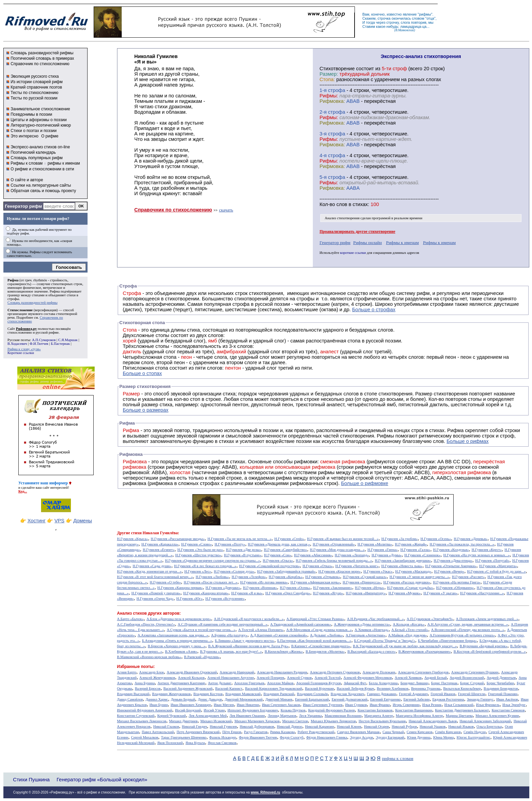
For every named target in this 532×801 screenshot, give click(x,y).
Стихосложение (20, 310)
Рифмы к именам (403, 243)
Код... (23, 491)
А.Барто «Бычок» (130, 619)
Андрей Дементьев (501, 678)
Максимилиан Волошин (343, 716)
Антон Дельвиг (220, 683)
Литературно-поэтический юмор (41, 125)
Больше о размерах (146, 410)
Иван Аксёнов (507, 699)
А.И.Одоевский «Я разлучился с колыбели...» (249, 619)
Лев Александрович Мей (208, 716)
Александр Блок (151, 672)
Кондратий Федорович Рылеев (331, 710)
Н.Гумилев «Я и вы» (247, 593)
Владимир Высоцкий (133, 694)
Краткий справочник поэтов (36, 87)
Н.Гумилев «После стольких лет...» (210, 582)
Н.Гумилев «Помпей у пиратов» (156, 593)
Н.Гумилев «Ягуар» (328, 593)
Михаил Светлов (295, 721)
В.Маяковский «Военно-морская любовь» (149, 657)
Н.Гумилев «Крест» (487, 550)
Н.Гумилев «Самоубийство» (286, 550)
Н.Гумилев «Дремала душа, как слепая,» (279, 544)
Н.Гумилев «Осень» (436, 539)
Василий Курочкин (320, 688)
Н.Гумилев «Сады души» (152, 566)
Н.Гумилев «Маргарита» (498, 566)
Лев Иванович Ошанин (247, 716)
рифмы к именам (64, 163)
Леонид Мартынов (282, 716)
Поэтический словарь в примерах (42, 58)
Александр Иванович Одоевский (192, 672)
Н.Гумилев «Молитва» (375, 544)
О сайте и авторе (27, 180)
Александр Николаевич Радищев (282, 672)
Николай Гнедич (194, 727)
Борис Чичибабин (500, 683)
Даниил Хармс (157, 699)
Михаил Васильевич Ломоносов (142, 721)
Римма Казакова (282, 732)
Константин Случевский (136, 716)
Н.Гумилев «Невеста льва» (402, 566)
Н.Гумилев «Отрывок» (323, 577)
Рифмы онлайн (368, 243)
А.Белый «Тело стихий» (410, 630)
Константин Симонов (508, 710)
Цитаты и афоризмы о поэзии (39, 120)
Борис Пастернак (444, 683)
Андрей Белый (436, 678)
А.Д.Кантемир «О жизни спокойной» (279, 635)
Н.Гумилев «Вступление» (225, 599)
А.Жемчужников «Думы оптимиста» (362, 624)
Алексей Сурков (299, 678)
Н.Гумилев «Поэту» (230, 544)
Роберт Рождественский (316, 732)
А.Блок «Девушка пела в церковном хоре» (179, 619)
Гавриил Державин (381, 694)
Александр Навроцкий (237, 672)
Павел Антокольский (158, 732)
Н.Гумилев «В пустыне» (243, 555)
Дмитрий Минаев (279, 699)
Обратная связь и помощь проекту (43, 191)
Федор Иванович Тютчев (258, 737)
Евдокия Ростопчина (448, 699)
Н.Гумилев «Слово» (196, 544)
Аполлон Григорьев (249, 683)
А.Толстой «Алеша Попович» (261, 630)
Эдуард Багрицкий (390, 737)
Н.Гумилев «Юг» (189, 599)
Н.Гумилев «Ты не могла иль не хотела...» (239, 539)
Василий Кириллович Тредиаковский (273, 688)
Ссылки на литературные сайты (41, 185)
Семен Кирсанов (420, 732)
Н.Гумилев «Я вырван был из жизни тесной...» (343, 539)
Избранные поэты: (136, 667)
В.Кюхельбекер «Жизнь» (284, 651)
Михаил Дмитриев (183, 721)
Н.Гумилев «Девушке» (223, 588)
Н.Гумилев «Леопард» (352, 555)
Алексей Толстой (328, 678)
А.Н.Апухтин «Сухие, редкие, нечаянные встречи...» (468, 624)
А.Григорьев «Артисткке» (366, 635)
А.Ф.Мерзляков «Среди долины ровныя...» (319, 630)
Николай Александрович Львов (433, 721)
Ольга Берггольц (489, 727)
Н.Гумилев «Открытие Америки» (451, 566)
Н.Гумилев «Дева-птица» (453, 561)
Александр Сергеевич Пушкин (475, 672)
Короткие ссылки (21, 353)
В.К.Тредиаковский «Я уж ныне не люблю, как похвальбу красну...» (405, 646)
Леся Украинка (310, 716)
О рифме (50, 136)
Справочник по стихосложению (40, 64)
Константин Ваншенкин (414, 710)
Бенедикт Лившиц (414, 683)
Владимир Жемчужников (171, 694)
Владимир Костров (208, 694)
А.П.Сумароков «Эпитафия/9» (430, 619)
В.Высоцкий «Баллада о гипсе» (372, 651)
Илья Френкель (488, 705)
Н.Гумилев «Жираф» (411, 544)
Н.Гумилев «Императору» (366, 593)
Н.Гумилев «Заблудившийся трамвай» (286, 571)
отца (430, 18)
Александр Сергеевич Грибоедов (423, 672)
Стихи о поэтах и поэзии (33, 131)
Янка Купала (195, 743)
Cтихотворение (337, 69)
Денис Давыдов (210, 699)
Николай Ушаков (433, 727)
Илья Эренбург (514, 705)
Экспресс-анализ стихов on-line (40, 147)
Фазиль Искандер (223, 737)
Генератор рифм (23, 206)
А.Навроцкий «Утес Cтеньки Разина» (315, 619)
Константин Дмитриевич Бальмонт (462, 710)
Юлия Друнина (419, 737)
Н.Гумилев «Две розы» (244, 550)
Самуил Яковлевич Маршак (358, 732)
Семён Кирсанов (448, 732)
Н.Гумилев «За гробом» (400, 539)
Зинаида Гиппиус (480, 699)
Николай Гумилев (223, 727)
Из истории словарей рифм (36, 82)
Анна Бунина (145, 683)
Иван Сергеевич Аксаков (281, 705)
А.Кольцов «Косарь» (409, 624)
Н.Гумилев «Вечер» (449, 571)
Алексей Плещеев (271, 678)
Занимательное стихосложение (40, 109)
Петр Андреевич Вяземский (198, 732)
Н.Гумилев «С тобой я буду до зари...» (497, 571)
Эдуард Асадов (361, 737)
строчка (384, 18)
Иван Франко (380, 705)
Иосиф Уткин (214, 710)
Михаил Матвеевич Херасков (257, 721)
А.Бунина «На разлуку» (229, 635)
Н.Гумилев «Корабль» (286, 577)
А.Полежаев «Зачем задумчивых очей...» (487, 619)
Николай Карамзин (320, 727)
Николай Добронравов (257, 727)
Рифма (13, 280)
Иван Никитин (248, 705)
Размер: (329, 74)
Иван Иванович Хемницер (191, 705)
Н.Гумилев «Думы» (387, 555)
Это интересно (24, 136)
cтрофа (337, 90)
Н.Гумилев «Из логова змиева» (264, 582)
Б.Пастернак (60, 344)
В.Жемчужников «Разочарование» (424, 651)
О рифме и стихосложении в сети (42, 169)
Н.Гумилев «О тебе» (165, 582)
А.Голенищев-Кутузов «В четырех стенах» (462, 635)
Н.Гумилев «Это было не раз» (200, 550)
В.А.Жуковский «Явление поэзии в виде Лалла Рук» (248, 646)
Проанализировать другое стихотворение (357, 231)
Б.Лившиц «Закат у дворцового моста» (245, 641)
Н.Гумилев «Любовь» (212, 577)
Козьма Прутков (293, 710)
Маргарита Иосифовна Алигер (420, 716)
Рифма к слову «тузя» (24, 349)
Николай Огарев (377, 727)
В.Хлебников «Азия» (181, 651)
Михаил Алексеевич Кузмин (497, 716)
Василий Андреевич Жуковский (188, 688)
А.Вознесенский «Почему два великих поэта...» (468, 630)
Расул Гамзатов (256, 732)
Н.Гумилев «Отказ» (318, 566)
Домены (83, 521)
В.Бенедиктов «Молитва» (325, 651)
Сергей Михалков (145, 737)
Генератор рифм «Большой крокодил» (102, 779)
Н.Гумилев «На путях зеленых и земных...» (477, 555)
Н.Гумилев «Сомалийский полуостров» (270, 566)
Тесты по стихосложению (34, 93)
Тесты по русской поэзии (34, 98)
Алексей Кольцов (191, 678)
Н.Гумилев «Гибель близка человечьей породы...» (334, 561)
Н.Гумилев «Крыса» (132, 539)
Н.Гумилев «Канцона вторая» (206, 593)
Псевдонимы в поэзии (31, 114)
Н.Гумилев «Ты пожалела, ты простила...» (462, 544)
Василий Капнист (229, 688)
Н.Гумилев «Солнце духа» (234, 571)
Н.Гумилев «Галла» (415, 550)
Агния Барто (127, 672)
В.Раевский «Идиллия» (202, 657)
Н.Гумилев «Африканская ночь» (315, 582)
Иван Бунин (159, 705)
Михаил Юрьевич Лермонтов (333, 721)
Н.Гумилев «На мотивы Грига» (457, 582)
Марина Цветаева (459, 716)
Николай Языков (461, 727)
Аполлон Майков (280, 683)
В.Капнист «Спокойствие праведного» (321, 646)
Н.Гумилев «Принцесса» (362, 582)
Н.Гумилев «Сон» (278, 555)
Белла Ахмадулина (383, 683)
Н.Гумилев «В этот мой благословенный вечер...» (155, 577)
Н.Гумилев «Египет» (159, 550)
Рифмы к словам (26, 163)
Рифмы (386, 436)
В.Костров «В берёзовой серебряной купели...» (490, 651)
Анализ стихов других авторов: (149, 613)
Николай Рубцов (404, 727)
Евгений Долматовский (349, 699)
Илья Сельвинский (459, 705)
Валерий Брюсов (148, 688)
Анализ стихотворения (342, 218)
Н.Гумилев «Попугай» (492, 561)
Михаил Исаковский (216, 721)
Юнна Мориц (444, 737)
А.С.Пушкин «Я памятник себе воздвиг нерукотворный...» (223, 624)
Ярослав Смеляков (222, 743)
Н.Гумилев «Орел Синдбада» (288, 593)
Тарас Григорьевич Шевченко (184, 737)
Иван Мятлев (224, 705)
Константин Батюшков (375, 710)
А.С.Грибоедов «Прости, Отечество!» (146, 624)
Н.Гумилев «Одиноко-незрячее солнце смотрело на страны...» (212, 561)
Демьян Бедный (183, 699)
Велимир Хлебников (393, 688)
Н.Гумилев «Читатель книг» (357, 566)
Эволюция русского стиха (35, 76)
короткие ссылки (353, 253)
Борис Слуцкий (472, 683)
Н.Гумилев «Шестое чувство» (198, 555)
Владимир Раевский (279, 694)
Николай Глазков (166, 727)
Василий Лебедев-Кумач (355, 688)
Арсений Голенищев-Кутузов (319, 683)
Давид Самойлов (130, 699)
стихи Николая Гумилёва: (155, 533)
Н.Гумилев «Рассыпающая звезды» (178, 539)
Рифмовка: (332, 101)
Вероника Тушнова (426, 688)
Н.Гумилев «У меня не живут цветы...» (419, 577)
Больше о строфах (374, 310)
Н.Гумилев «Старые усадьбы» (410, 588)
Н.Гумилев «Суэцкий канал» (365, 577)
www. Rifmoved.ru (265, 792)
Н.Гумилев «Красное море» (339, 571)
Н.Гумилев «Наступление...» (482, 593)
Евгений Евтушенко (385, 699)
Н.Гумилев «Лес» (198, 571)
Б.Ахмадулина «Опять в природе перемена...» (177, 641)
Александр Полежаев (379, 672)
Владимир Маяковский (243, 694)
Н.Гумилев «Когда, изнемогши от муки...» (149, 571)
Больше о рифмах (468, 441)
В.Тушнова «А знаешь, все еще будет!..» (231, 651)
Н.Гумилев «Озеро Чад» (155, 599)
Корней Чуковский (172, 716)
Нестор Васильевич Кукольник (382, 721)
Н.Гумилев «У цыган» (440, 593)
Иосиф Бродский (188, 710)
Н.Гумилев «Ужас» (378, 571)
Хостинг (36, 521)
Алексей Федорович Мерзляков (368, 678)
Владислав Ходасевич (347, 694)
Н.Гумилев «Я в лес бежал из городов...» (205, 566)
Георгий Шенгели (472, 694)
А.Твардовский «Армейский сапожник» (301, 624)
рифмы (425, 14)
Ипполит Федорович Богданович (253, 710)
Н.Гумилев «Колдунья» (451, 550)
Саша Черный (393, 732)
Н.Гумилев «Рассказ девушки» (407, 582)
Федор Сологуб (292, 737)
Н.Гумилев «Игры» (370, 588)
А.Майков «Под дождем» (407, 635)
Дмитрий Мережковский (244, 699)
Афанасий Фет (355, 683)
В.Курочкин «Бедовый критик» (484, 646)
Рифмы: (329, 96)
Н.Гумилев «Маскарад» (413, 571)
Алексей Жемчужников (157, 678)
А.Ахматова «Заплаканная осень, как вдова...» (173, 635)
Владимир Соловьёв (312, 694)
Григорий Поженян (502, 694)
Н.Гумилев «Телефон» (249, 577)
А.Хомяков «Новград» (372, 630)
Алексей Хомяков (408, 678)
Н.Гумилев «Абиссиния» (313, 555)
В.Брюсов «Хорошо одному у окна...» (176, 646)
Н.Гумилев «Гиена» (383, 550)
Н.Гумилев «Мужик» (405, 593)
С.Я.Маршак (68, 340)
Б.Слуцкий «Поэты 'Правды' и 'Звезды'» (385, 641)
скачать (226, 210)
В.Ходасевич (17, 344)
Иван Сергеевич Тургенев (323, 705)
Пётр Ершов (232, 732)
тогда (370, 22)
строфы (13, 299)
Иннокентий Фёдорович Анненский (145, 710)
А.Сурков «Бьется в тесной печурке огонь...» (201, 630)
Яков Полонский (170, 743)
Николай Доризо (290, 727)
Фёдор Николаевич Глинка (326, 737)
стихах (360, 204)
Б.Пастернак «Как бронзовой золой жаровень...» (314, 641)
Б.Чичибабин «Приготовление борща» (447, 641)
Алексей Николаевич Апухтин (231, 678)
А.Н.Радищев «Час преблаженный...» (375, 619)
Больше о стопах (142, 373)
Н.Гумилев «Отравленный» (334, 544)
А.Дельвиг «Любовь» (327, 635)
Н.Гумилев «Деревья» (471, 539)
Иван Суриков (356, 705)
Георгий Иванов (443, 694)
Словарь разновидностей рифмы (42, 53)
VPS (60, 521)
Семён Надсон (474, 732)
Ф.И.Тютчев (39, 344)
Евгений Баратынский (312, 699)
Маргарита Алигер (379, 716)
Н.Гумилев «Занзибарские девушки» (403, 561)
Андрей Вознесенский (467, 678)
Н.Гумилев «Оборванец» (455, 588)
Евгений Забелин (416, 699)
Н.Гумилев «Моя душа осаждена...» (337, 550)
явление (410, 14)
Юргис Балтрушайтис (473, 737)
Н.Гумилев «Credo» (289, 539)
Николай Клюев (349, 727)
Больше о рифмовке (365, 483)
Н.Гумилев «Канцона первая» (180, 588)
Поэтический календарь (33, 152)
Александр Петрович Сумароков (335, 672)
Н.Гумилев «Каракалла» (160, 544)
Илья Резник (432, 705)
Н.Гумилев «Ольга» (278, 561)
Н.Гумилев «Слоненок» (423, 555)
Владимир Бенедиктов (501, 688)
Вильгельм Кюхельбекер (462, 688)
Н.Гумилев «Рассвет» (468, 577)
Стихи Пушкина (31, 779)
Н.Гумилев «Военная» (260, 588)
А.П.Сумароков (44, 340)
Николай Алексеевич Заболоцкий (485, 721)
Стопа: (327, 79)
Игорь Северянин (406, 705)
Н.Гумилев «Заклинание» (333, 588)
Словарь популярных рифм (36, 158)
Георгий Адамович (413, 694)
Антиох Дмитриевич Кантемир (181, 683)
